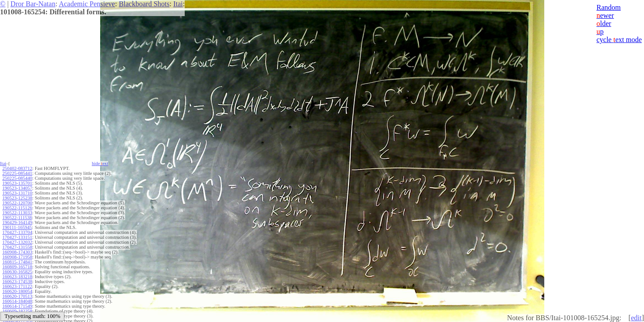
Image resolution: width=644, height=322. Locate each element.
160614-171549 (17, 306)
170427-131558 (17, 247)
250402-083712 (17, 168)
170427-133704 (17, 232)
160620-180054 (17, 291)
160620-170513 (17, 296)
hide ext (100, 163)
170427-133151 (17, 237)
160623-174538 (17, 282)
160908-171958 (17, 257)
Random (609, 7)
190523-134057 (17, 188)
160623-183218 (17, 277)
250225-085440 (17, 178)
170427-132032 (17, 242)
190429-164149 (17, 222)
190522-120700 (17, 203)
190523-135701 (17, 183)
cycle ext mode (619, 40)
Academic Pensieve (87, 4)
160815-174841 (17, 262)
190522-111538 (17, 218)
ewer (605, 15)
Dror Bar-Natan (33, 4)
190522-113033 (17, 213)
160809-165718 (17, 267)
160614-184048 (17, 301)
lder (604, 23)
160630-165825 (17, 272)
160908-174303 (17, 252)
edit (636, 318)
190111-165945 (17, 227)
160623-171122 (17, 286)
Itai (178, 4)
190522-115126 (17, 208)
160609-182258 (17, 311)
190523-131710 (17, 193)
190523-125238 (17, 198)
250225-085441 (17, 173)
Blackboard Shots (144, 4)
